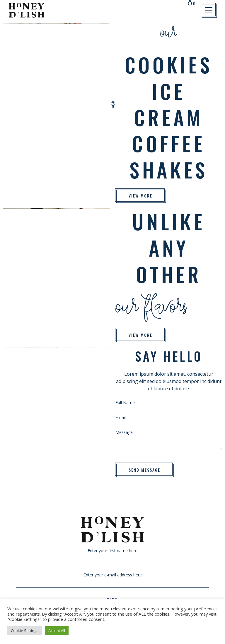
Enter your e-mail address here (112, 578)
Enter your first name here (112, 554)
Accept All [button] (57, 631)
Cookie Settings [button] (25, 631)
